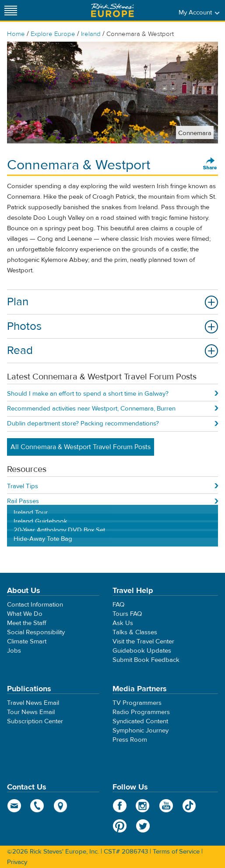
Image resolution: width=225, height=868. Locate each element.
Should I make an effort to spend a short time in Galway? (88, 394)
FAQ (118, 605)
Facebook (120, 806)
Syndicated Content (140, 721)
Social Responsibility (36, 632)
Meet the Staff (27, 623)
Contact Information (35, 605)
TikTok (189, 806)
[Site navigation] (11, 10)
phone (37, 806)
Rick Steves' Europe (112, 10)
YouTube (166, 806)
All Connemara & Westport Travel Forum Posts (81, 447)
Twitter (143, 826)
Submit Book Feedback (146, 660)
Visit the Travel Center (143, 641)
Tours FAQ (127, 614)
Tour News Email (31, 712)
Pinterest (120, 826)
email (14, 806)
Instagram (143, 806)
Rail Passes (23, 501)
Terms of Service (176, 852)
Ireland (91, 34)
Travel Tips (23, 486)
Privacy (17, 862)
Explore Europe (53, 34)
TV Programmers (137, 703)
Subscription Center (35, 721)
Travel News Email (33, 703)
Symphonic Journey (141, 730)
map (61, 806)
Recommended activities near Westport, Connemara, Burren (91, 409)
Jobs (14, 651)
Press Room (130, 740)
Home (16, 34)
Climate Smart (27, 641)
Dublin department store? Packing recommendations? (83, 423)
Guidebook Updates (142, 651)
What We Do (25, 614)
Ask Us (123, 623)
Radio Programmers (141, 712)
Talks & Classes (135, 632)
